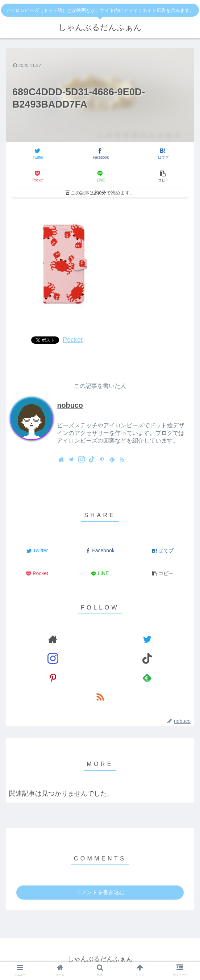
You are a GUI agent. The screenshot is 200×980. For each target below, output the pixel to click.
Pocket (73, 340)
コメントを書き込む (100, 892)
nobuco (70, 405)
